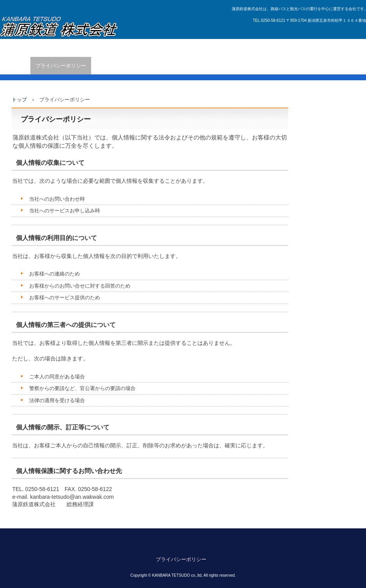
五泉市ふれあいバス (99, 48)
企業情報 (15, 66)
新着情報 (56, 48)
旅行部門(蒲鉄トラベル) (290, 48)
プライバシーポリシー (61, 66)
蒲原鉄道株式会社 (59, 27)
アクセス (338, 48)
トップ (19, 100)
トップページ (20, 48)
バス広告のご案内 (152, 48)
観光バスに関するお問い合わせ (218, 48)
